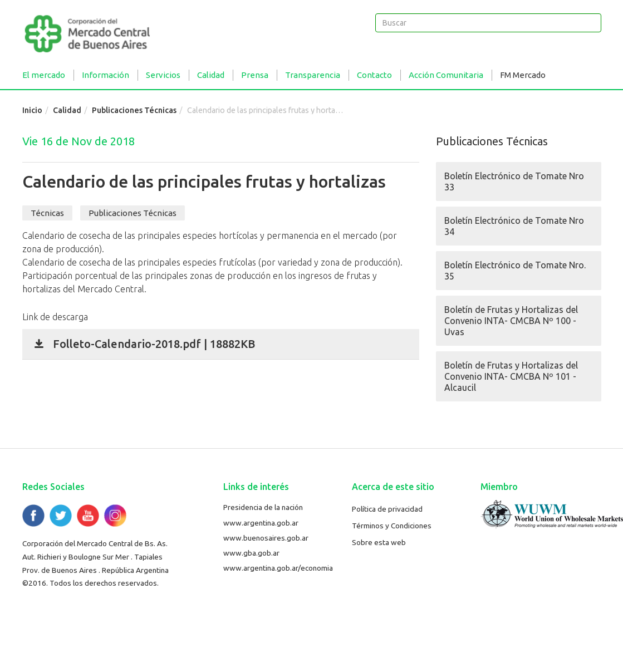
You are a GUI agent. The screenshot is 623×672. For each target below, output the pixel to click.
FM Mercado (523, 75)
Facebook (33, 516)
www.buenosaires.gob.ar (266, 538)
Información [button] (106, 75)
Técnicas (47, 213)
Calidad (67, 110)
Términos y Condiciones (392, 526)
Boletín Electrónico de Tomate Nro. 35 (515, 271)
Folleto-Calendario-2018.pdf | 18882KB (154, 344)
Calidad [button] (211, 75)
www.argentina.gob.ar (261, 523)
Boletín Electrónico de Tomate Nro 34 (514, 226)
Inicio (32, 110)
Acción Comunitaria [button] (446, 75)
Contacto (374, 75)
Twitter (61, 516)
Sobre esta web (379, 542)
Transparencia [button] (313, 75)
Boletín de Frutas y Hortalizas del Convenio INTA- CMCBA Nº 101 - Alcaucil (511, 376)
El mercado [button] (44, 75)
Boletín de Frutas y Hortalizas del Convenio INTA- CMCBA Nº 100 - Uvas (511, 321)
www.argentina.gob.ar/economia (278, 568)
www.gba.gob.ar (251, 553)
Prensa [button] (255, 75)
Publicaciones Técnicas (134, 110)
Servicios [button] (163, 75)
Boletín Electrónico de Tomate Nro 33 (514, 182)
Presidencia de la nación (263, 507)
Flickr (115, 516)
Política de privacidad (387, 509)
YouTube (88, 516)
